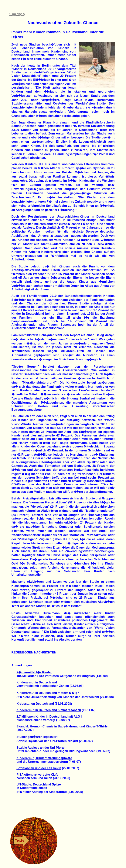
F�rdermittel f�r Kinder (34, 672)
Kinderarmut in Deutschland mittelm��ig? (48, 693)
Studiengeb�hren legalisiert (37, 737)
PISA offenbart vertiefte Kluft (37, 775)
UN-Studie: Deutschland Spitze (39, 784)
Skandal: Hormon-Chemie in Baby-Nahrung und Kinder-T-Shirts (62, 726)
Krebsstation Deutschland (35, 704)
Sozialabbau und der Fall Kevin (39, 768)
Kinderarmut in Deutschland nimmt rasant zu (49, 710)
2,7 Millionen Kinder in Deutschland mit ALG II (49, 717)
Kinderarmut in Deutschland (37, 682)
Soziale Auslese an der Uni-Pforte (41, 748)
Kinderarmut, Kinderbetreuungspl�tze (44, 758)
